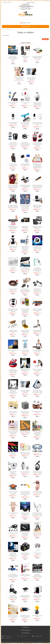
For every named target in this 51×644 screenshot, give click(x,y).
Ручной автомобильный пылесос (13, 534)
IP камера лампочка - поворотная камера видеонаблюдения (37, 104)
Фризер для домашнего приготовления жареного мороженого (13, 617)
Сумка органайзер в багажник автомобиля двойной (25, 554)
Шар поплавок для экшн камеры (37, 616)
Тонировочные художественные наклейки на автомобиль (37, 576)
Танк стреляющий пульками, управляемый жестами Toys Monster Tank (13, 576)
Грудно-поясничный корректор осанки (13, 247)
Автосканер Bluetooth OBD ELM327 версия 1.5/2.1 (25, 165)
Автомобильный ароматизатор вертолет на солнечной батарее (25, 144)
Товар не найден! (9, 29)
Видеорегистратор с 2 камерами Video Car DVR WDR (37, 228)
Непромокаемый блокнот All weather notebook (25, 453)
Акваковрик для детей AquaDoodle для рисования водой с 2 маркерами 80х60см (37, 166)
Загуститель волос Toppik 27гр (25, 57)
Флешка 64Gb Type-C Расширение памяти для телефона (25, 597)
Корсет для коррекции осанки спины (37, 351)
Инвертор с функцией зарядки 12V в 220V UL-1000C (37, 310)
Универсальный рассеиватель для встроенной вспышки (13, 597)
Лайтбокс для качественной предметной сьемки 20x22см (13, 392)
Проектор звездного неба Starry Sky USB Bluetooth (25, 514)
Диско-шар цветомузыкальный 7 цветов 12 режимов (37, 248)
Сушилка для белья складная (37, 554)
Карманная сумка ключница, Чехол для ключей (13, 331)
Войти (28, 2)
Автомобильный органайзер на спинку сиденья (13, 165)
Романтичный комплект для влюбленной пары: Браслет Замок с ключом (37, 514)
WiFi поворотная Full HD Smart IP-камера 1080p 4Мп (37, 124)
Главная (3, 29)
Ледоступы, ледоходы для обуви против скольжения (31, 79)
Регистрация (32, 2)
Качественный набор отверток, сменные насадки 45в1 (25, 331)
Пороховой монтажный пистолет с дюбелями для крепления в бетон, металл (25, 494)
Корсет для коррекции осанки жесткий (25, 351)
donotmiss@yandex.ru (38, 636)
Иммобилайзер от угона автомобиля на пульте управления (13, 310)
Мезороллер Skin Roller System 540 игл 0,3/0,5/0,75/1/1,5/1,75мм (19, 79)
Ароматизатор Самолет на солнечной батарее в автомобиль (25, 186)
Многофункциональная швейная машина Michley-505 (13, 433)
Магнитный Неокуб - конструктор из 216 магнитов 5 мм (25, 413)
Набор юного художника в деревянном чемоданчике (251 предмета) (37, 433)
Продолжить (45, 39)
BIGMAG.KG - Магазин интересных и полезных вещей (11, 642)
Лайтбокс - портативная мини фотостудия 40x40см (37, 370)
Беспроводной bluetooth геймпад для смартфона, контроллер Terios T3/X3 (13, 206)
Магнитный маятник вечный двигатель (13, 412)
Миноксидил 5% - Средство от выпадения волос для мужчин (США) (13, 58)
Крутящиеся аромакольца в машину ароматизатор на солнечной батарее (13, 371)
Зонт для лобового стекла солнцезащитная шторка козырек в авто (25, 269)
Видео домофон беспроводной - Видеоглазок (25, 228)
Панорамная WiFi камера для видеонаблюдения (13, 473)
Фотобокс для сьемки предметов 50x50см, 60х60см (37, 597)
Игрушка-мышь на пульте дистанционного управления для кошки (25, 290)
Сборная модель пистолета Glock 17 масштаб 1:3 (25, 534)
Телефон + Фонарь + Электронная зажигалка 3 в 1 (25, 576)
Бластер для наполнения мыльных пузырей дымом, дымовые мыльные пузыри (25, 207)
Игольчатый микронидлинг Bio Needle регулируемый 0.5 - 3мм (37, 270)
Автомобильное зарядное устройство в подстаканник (13, 144)
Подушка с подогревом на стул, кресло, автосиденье (13, 493)
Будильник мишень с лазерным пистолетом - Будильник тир (37, 206)
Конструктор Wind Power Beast (13, 351)
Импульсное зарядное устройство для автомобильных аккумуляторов (25, 311)
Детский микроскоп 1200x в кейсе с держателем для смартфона (25, 248)
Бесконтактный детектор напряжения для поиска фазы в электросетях (37, 186)
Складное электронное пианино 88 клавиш (37, 534)
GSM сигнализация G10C (25, 103)
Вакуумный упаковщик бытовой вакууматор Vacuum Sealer (13, 228)
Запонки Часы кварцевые (13, 268)
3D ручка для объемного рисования (13, 103)
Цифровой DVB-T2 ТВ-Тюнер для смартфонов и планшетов (25, 617)
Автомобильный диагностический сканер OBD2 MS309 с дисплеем (37, 145)
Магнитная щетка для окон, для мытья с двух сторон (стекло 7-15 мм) (37, 392)
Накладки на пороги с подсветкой (13, 453)
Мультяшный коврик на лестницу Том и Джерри (25, 432)
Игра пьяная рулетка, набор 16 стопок (13, 290)
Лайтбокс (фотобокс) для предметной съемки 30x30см (25, 370)
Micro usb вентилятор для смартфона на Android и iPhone (25, 124)
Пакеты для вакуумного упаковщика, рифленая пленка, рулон (37, 58)
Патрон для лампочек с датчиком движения (25, 472)
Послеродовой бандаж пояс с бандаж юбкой (37, 492)
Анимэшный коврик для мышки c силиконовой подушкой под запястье (13, 186)
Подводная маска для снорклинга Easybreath (37, 472)
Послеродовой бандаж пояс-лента (13, 514)
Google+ (48, 643)
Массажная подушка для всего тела (37, 412)
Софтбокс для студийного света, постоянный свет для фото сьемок (13, 555)
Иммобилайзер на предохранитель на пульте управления (37, 290)
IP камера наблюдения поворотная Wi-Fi (13, 123)
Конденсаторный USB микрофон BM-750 (37, 331)
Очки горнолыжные (37, 453)
